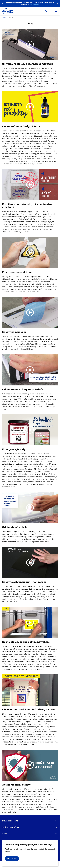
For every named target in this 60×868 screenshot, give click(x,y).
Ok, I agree (12, 858)
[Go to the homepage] (8, 11)
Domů (4, 18)
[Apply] (46, 11)
